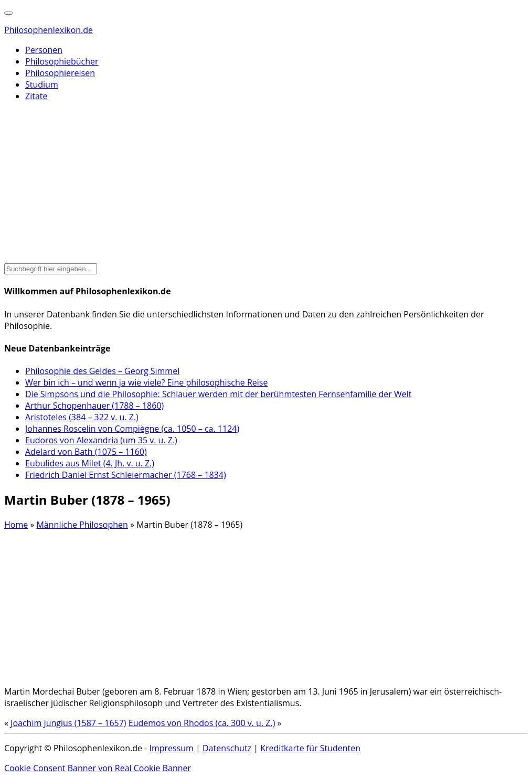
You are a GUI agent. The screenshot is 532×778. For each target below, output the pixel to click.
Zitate (36, 96)
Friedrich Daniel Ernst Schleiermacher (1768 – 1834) (126, 475)
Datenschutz (227, 748)
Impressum (171, 748)
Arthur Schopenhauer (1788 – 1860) (94, 406)
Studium (42, 84)
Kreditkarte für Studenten (310, 748)
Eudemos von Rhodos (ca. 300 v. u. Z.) (202, 723)
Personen (44, 50)
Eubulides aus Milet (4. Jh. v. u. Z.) (90, 463)
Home (16, 525)
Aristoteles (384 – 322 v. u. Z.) (82, 417)
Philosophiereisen (60, 73)
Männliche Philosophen (82, 525)
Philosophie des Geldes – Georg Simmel (102, 371)
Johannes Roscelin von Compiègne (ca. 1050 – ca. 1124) (132, 429)
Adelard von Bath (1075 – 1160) (86, 452)
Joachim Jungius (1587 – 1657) (68, 723)
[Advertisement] (266, 184)
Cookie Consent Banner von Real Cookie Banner (98, 768)
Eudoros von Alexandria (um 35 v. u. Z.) (101, 440)
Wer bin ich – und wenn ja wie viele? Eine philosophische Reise (146, 382)
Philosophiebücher (62, 61)
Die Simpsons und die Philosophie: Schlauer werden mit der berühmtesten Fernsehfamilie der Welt (219, 394)
